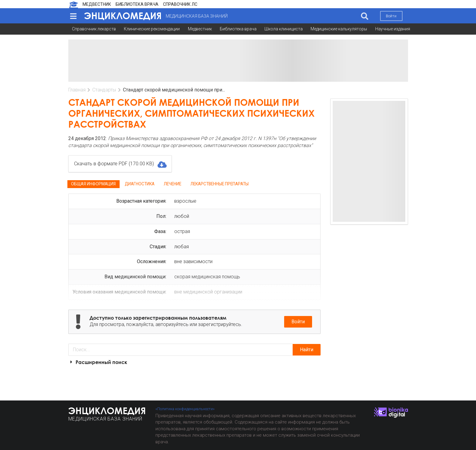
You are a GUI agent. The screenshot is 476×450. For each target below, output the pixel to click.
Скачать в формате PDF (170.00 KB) (120, 164)
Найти (307, 350)
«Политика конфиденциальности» (185, 409)
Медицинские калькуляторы (339, 29)
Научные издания (393, 29)
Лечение (172, 184)
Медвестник (200, 29)
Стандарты (104, 90)
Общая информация (93, 184)
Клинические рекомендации (152, 29)
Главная (77, 90)
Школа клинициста (284, 29)
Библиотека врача (238, 29)
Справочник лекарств (94, 29)
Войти (391, 16)
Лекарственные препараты (219, 184)
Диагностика (140, 184)
